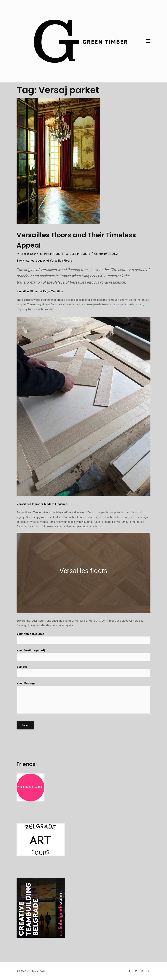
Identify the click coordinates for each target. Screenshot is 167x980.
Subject (83, 671)
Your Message (83, 698)
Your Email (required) (83, 655)
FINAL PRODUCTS (53, 254)
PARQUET (70, 254)
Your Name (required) (83, 638)
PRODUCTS (84, 254)
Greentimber (28, 254)
